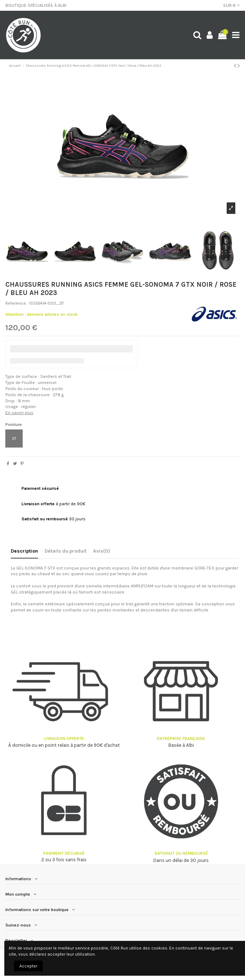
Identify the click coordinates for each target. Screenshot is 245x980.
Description (24, 551)
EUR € (232, 5)
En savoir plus (19, 413)
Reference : (17, 303)
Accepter (28, 966)
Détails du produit (66, 551)
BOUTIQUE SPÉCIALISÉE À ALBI (36, 5)
